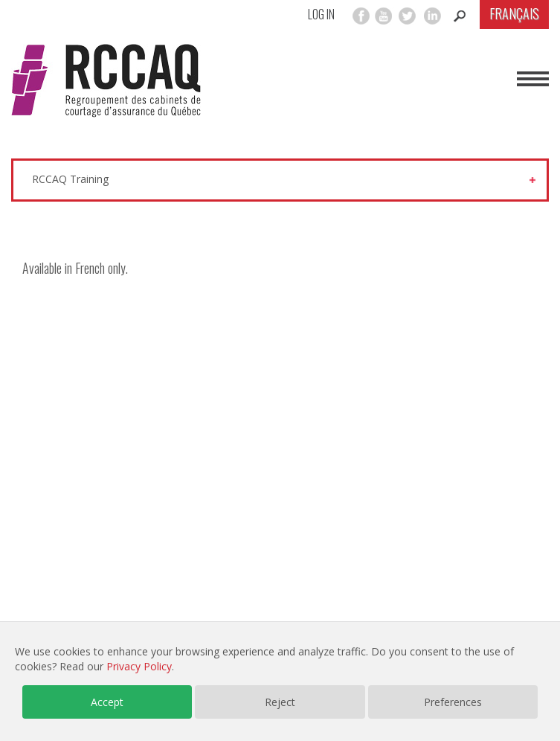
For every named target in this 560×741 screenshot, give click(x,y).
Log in (321, 15)
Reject (280, 702)
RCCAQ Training (70, 179)
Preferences (453, 702)
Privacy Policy (139, 666)
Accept (107, 702)
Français (514, 13)
